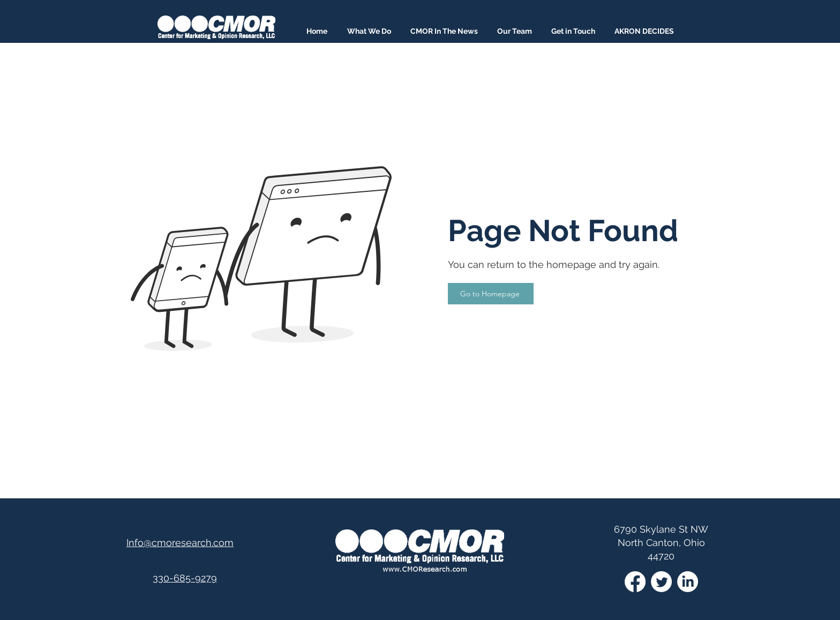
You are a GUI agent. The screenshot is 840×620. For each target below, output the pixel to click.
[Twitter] (661, 582)
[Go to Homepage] (491, 294)
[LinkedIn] (688, 582)
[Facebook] (635, 582)
